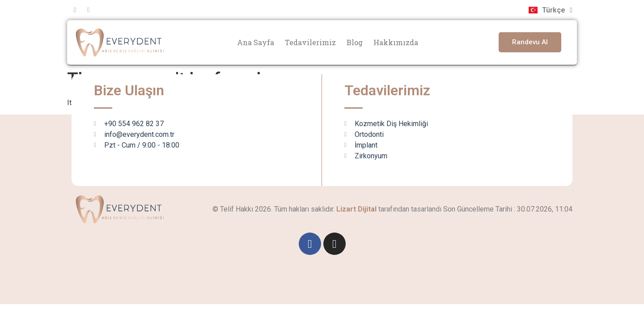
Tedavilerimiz (310, 42)
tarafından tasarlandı (389, 209)
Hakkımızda (396, 42)
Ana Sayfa (256, 42)
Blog (355, 42)
